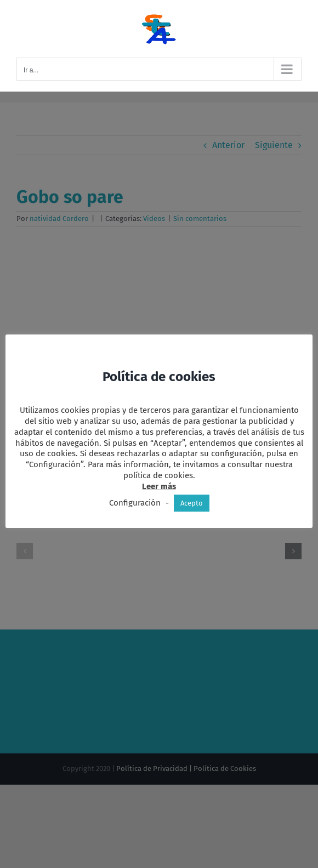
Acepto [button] (192, 503)
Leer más (159, 486)
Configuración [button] (135, 503)
